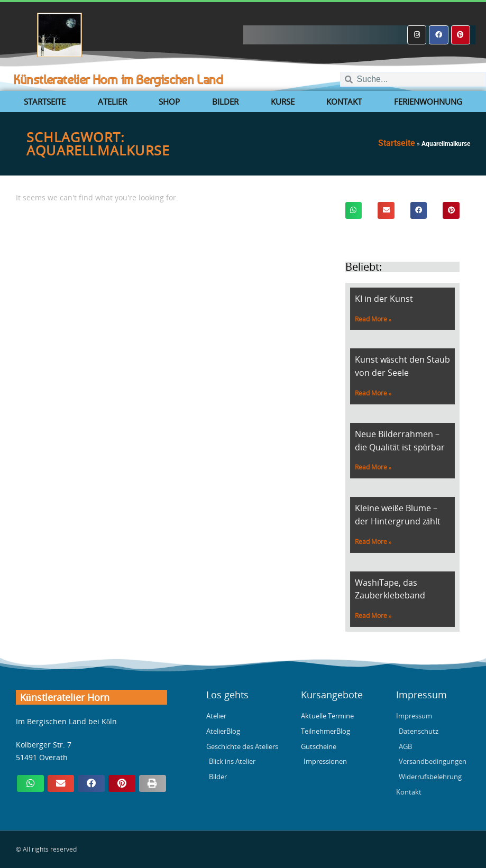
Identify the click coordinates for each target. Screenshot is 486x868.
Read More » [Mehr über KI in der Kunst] (373, 319)
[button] (354, 210)
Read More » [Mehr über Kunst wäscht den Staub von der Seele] (373, 393)
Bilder (225, 101)
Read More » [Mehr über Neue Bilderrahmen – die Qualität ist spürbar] (373, 467)
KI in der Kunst (384, 299)
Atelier (112, 101)
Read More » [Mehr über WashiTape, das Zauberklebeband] (373, 616)
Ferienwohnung (428, 101)
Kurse (283, 101)
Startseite (45, 101)
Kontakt (344, 101)
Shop (169, 101)
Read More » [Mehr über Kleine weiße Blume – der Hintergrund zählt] (373, 542)
